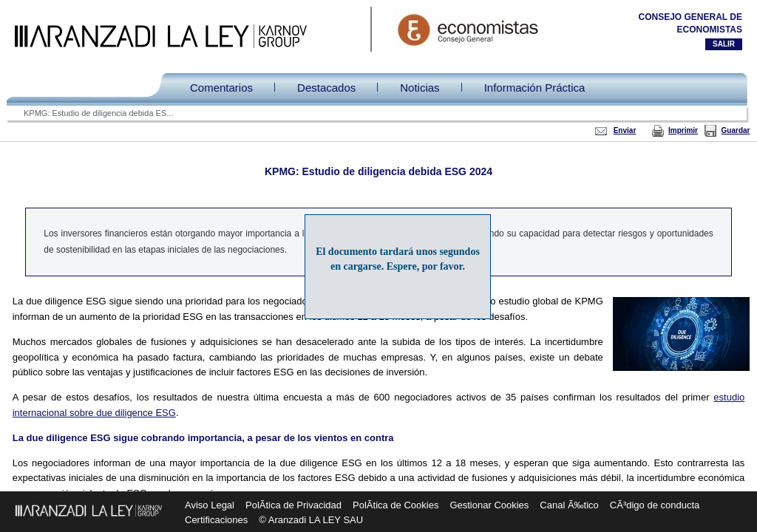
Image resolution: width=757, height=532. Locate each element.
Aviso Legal (210, 505)
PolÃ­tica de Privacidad (293, 505)
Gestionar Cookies (489, 505)
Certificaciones (216, 520)
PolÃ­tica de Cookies (396, 505)
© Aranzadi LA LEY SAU (311, 520)
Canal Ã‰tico (569, 505)
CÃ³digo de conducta (655, 505)
